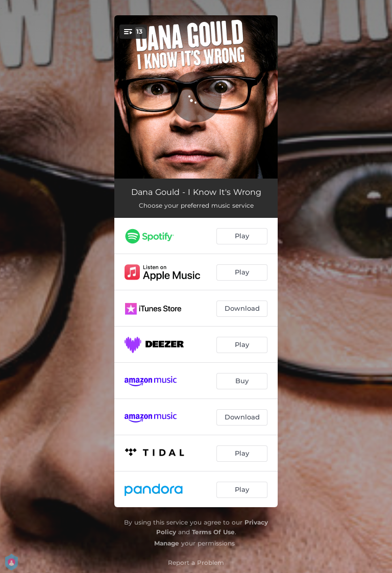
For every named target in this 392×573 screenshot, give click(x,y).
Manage (167, 543)
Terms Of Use (213, 532)
